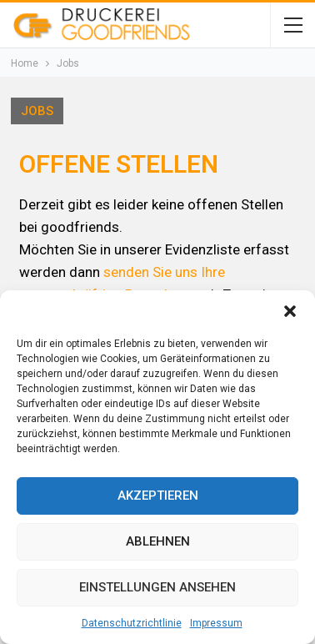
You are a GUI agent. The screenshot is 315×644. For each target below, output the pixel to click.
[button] (290, 311)
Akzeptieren (158, 496)
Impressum (216, 623)
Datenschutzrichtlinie (132, 623)
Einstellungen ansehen (157, 587)
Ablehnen (158, 541)
